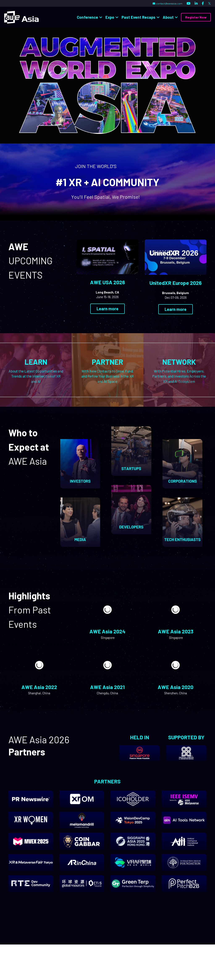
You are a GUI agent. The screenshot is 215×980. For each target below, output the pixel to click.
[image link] (21, 17)
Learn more (107, 309)
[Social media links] (189, 3)
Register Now (196, 17)
